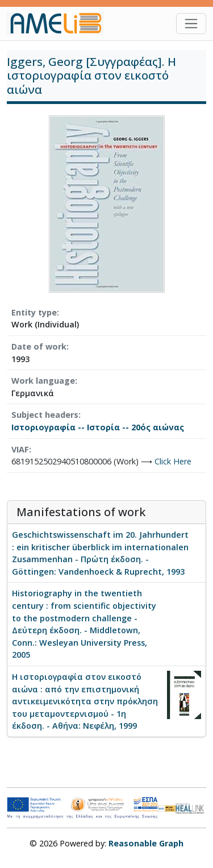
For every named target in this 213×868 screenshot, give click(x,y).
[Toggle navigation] (191, 24)
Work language (43, 381)
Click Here (173, 461)
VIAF (20, 449)
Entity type (34, 312)
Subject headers (45, 415)
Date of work (39, 346)
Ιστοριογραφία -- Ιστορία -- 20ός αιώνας (98, 427)
